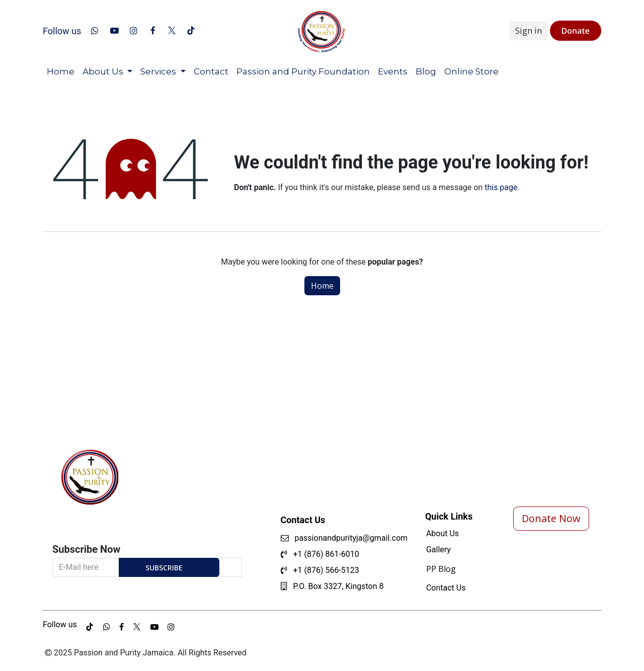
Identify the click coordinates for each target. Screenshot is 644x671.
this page (501, 187)
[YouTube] (114, 31)
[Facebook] (153, 31)
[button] (169, 567)
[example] (122, 627)
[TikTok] (191, 31)
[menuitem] (61, 72)
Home (322, 286)
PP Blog (441, 569)
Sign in (529, 30)
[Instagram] (133, 31)
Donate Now (551, 518)
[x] (172, 31)
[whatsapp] (95, 31)
